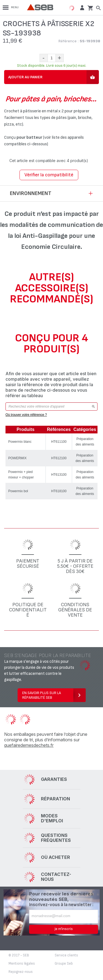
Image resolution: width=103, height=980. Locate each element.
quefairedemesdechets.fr (29, 745)
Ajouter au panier (25, 77)
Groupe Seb (64, 964)
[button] (81, 8)
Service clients (66, 955)
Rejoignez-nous (21, 972)
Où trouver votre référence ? (26, 415)
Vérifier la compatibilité (49, 175)
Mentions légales (22, 964)
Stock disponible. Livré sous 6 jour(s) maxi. (52, 66)
